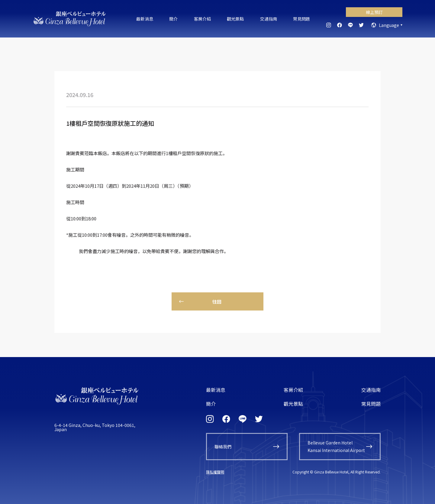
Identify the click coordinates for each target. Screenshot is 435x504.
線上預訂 (374, 12)
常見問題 (301, 19)
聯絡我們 (223, 447)
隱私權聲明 (215, 472)
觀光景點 (235, 19)
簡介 (173, 19)
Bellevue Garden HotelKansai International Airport (336, 446)
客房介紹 (202, 19)
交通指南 (269, 19)
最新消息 (145, 19)
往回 (217, 302)
